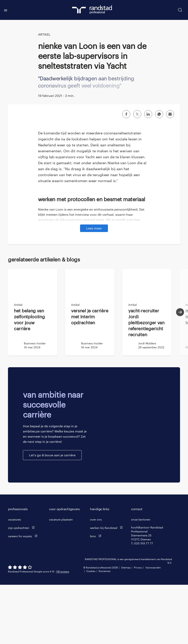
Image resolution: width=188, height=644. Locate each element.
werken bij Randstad (107, 587)
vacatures (14, 579)
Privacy (138, 627)
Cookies (91, 630)
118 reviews (63, 631)
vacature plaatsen (61, 579)
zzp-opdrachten (22, 587)
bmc (97, 595)
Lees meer (94, 287)
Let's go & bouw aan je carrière (52, 514)
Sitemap (126, 627)
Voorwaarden (153, 627)
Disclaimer (105, 630)
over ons (96, 579)
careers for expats (24, 595)
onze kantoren (141, 579)
